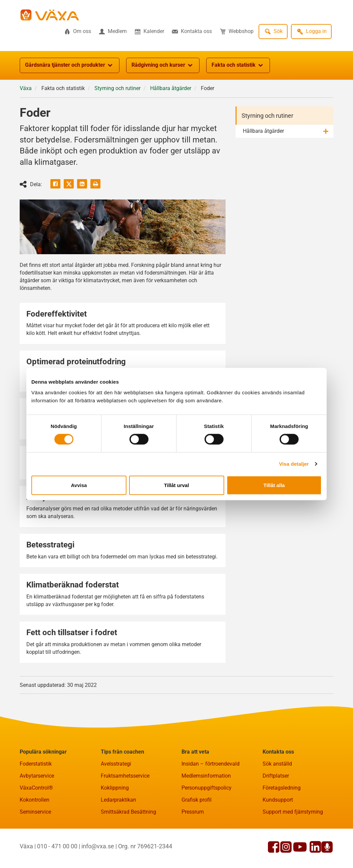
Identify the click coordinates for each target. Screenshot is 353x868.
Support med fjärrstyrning (293, 812)
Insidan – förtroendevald (211, 764)
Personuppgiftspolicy (207, 788)
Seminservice (35, 812)
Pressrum (193, 812)
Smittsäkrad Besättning (128, 812)
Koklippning (115, 788)
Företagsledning (282, 788)
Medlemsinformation (206, 776)
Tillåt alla (274, 485)
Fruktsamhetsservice (125, 776)
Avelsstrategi (116, 764)
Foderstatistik (36, 764)
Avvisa (79, 485)
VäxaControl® (36, 788)
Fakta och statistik (238, 65)
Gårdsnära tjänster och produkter (70, 65)
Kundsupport (278, 800)
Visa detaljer (294, 464)
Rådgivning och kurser (163, 65)
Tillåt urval (177, 485)
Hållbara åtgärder (171, 88)
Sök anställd (277, 764)
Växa (26, 88)
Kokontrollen (35, 800)
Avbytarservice (37, 776)
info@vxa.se (98, 846)
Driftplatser (276, 776)
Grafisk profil (197, 800)
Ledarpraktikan (118, 800)
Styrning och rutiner (117, 88)
